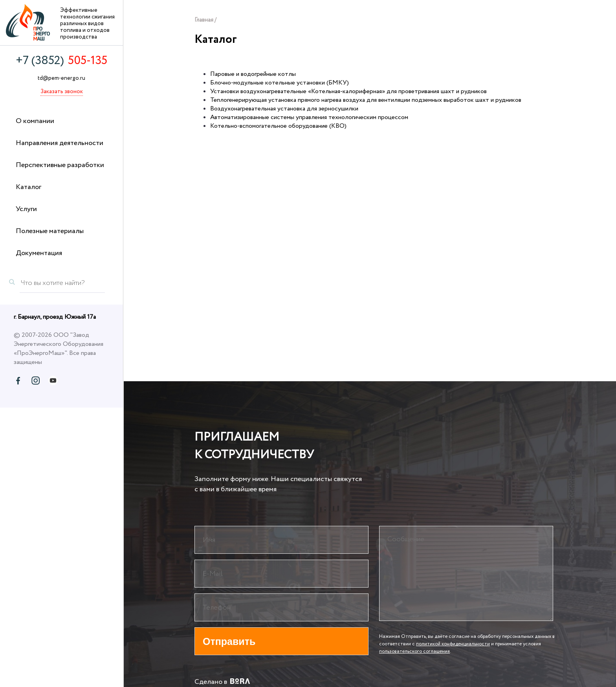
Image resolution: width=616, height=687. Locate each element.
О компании (35, 121)
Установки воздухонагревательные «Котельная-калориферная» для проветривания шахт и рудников (348, 91)
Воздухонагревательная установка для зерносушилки (284, 109)
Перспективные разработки (60, 165)
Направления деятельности (60, 143)
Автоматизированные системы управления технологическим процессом (309, 117)
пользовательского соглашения (414, 651)
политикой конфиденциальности (453, 644)
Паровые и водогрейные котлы (253, 74)
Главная (204, 20)
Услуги (26, 209)
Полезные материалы (50, 231)
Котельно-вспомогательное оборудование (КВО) (278, 126)
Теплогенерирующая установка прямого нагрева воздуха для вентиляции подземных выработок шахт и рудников (366, 100)
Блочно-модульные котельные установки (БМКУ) (280, 83)
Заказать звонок (62, 92)
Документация (39, 253)
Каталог (28, 187)
